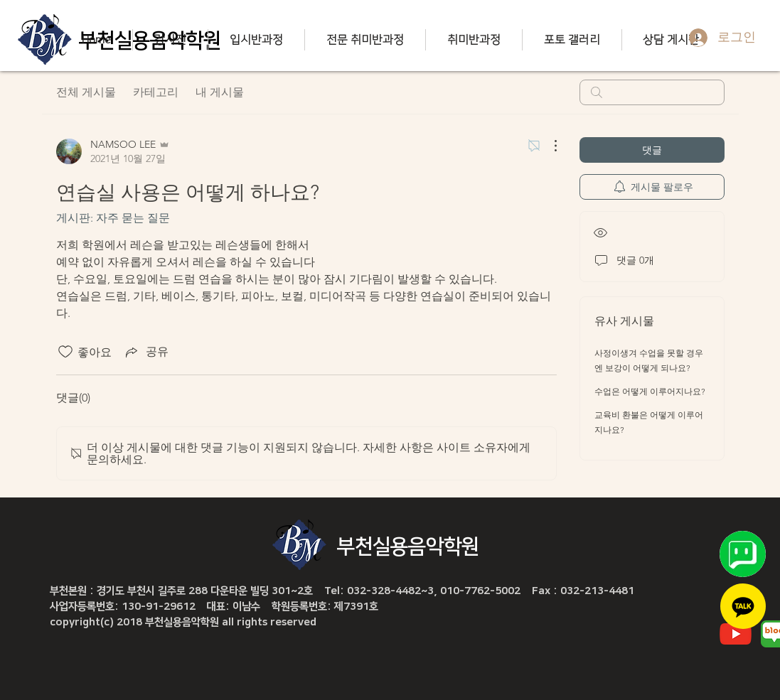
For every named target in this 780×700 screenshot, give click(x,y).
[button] (170, 40)
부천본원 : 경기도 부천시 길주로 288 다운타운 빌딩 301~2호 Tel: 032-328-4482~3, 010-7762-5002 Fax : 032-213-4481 (342, 591)
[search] (652, 92)
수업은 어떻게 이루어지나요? (650, 391)
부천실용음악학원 (408, 546)
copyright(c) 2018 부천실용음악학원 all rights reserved (183, 622)
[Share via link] (146, 352)
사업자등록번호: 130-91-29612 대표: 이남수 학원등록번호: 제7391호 (214, 607)
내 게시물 (220, 92)
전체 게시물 (86, 92)
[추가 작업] (548, 146)
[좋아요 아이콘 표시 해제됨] (65, 352)
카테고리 (156, 92)
